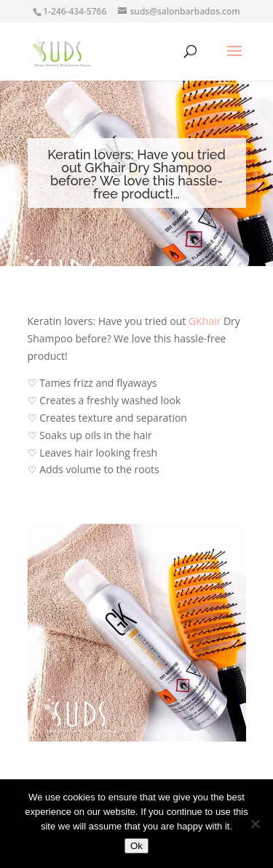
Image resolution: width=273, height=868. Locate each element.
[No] (255, 824)
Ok (136, 846)
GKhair (205, 321)
